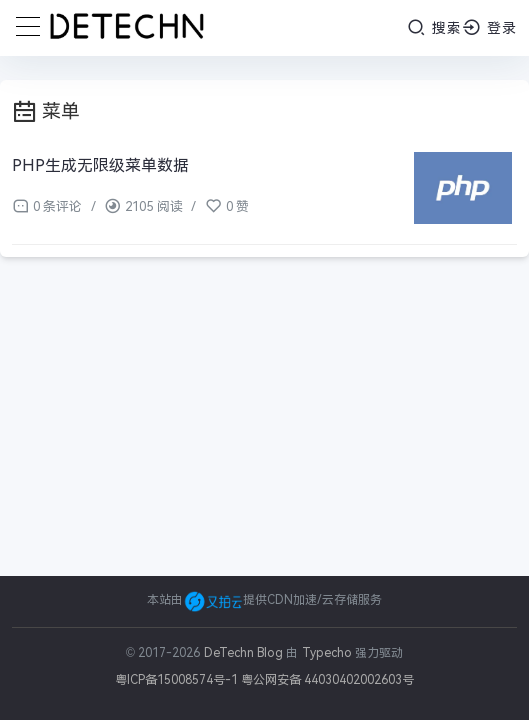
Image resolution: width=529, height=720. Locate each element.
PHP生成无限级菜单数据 (100, 165)
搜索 (434, 27)
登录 (489, 27)
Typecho (327, 653)
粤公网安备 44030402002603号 (327, 680)
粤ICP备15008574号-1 (176, 680)
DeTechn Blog (245, 653)
